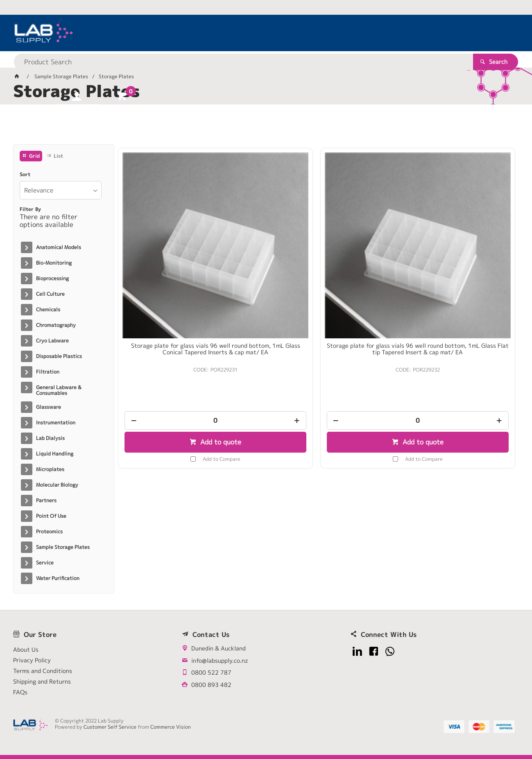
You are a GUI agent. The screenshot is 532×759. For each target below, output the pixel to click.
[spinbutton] (165, 327)
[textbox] (251, 33)
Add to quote (169, 348)
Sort (25, 174)
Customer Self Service (111, 727)
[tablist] (266, 127)
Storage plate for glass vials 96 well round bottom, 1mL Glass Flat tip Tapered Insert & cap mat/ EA (266, 260)
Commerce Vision (171, 727)
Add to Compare (171, 365)
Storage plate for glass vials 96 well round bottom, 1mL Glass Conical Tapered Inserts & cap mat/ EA (165, 260)
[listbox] (61, 190)
